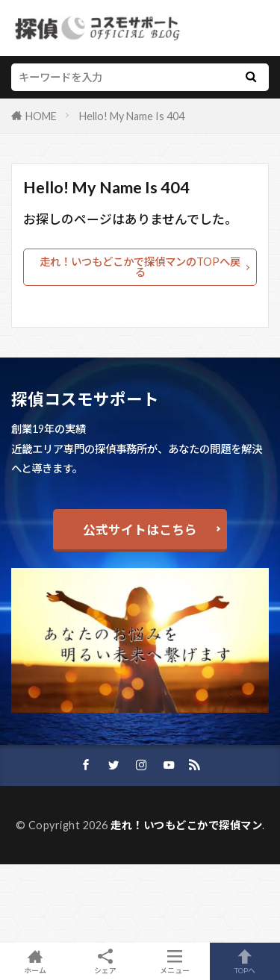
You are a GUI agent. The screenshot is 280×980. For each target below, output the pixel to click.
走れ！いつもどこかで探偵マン (186, 825)
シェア (105, 962)
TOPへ (245, 961)
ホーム (35, 961)
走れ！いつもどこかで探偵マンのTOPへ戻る (140, 267)
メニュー (175, 961)
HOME (41, 116)
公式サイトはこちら (140, 530)
